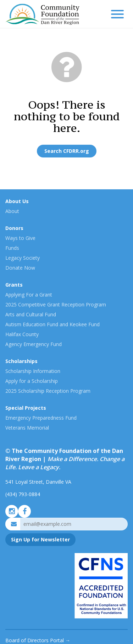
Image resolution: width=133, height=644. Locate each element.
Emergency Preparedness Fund (41, 418)
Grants (14, 285)
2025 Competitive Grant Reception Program (56, 304)
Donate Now (20, 268)
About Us (17, 201)
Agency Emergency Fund (34, 344)
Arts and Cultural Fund (31, 314)
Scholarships (21, 361)
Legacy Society (23, 258)
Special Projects (26, 408)
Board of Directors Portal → (38, 640)
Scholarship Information (33, 371)
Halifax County (22, 334)
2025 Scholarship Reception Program (48, 391)
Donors (14, 228)
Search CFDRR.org (67, 151)
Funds (12, 248)
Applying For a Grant (29, 295)
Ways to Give (20, 238)
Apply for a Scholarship (32, 381)
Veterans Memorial (27, 428)
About (12, 211)
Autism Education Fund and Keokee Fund (52, 324)
